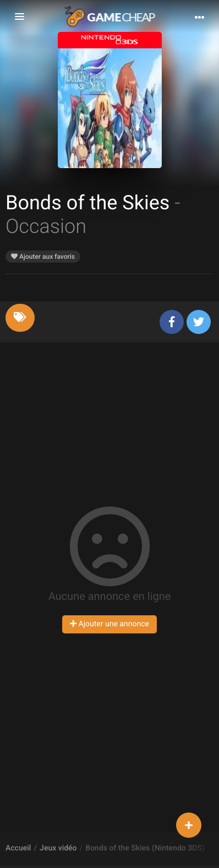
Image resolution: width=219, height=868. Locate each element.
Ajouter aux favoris (43, 257)
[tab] (20, 318)
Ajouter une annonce (109, 624)
